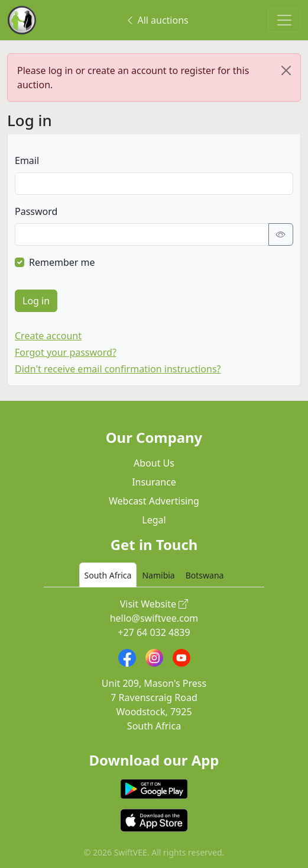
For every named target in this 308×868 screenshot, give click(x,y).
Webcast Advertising (154, 501)
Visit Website (154, 604)
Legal (154, 520)
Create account (48, 336)
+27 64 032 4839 (154, 632)
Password (36, 211)
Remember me (62, 262)
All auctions (157, 20)
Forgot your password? (66, 352)
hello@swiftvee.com (154, 618)
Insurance (154, 482)
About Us (154, 463)
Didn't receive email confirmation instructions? (118, 369)
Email (27, 160)
